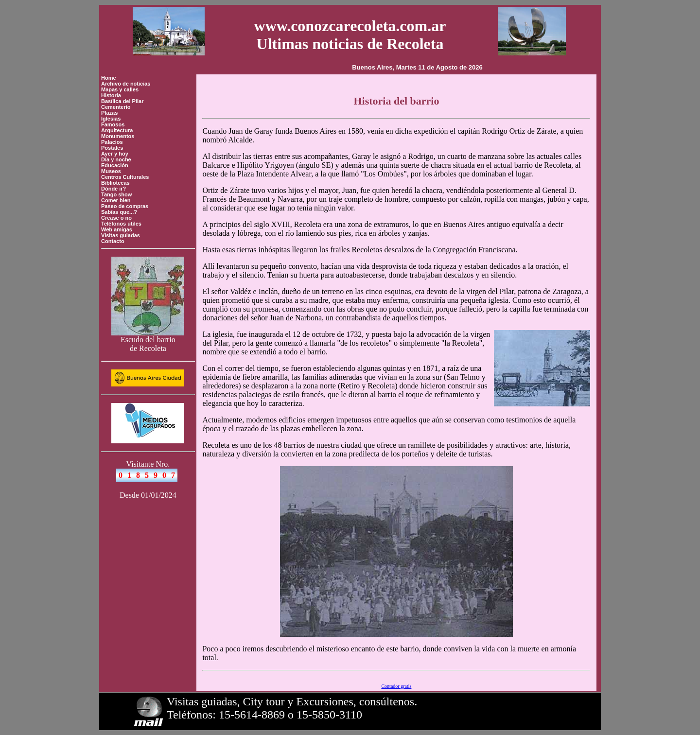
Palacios (112, 142)
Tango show (116, 194)
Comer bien (116, 200)
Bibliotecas (115, 183)
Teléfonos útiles (121, 224)
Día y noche (116, 159)
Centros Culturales (125, 177)
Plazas (109, 113)
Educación (115, 165)
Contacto (113, 241)
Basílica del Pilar (122, 101)
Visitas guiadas (121, 235)
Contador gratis (396, 686)
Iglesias (111, 119)
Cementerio (116, 107)
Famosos (113, 124)
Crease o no (116, 218)
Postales (112, 148)
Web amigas (117, 229)
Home (109, 78)
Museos (111, 171)
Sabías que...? (119, 212)
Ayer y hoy (115, 154)
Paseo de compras (125, 206)
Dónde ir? (114, 189)
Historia (111, 95)
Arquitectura (117, 130)
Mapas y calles (120, 89)
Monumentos (118, 136)
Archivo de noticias (126, 84)
